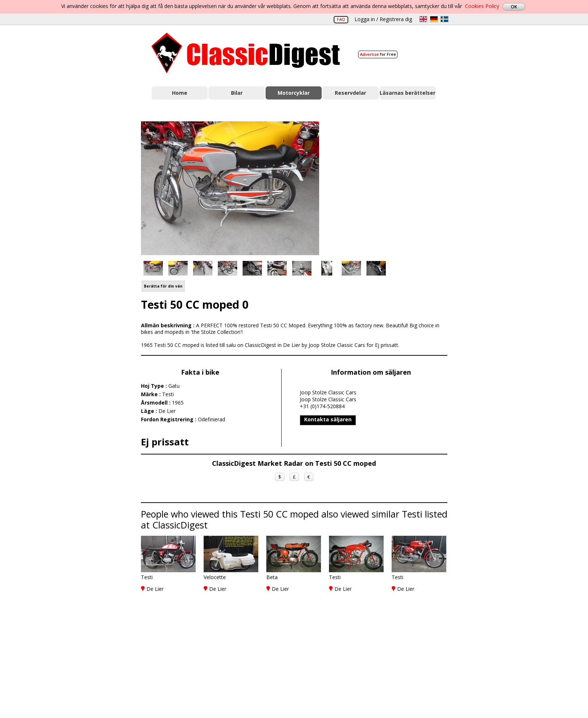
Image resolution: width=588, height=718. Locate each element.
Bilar (237, 93)
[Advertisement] (391, 187)
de (434, 19)
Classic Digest (246, 53)
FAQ (341, 19)
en (423, 19)
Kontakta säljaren (328, 419)
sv (444, 19)
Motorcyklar (294, 93)
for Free (378, 54)
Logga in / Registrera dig (383, 19)
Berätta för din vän (163, 286)
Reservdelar (350, 93)
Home (180, 93)
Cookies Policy (482, 6)
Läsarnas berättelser (407, 93)
